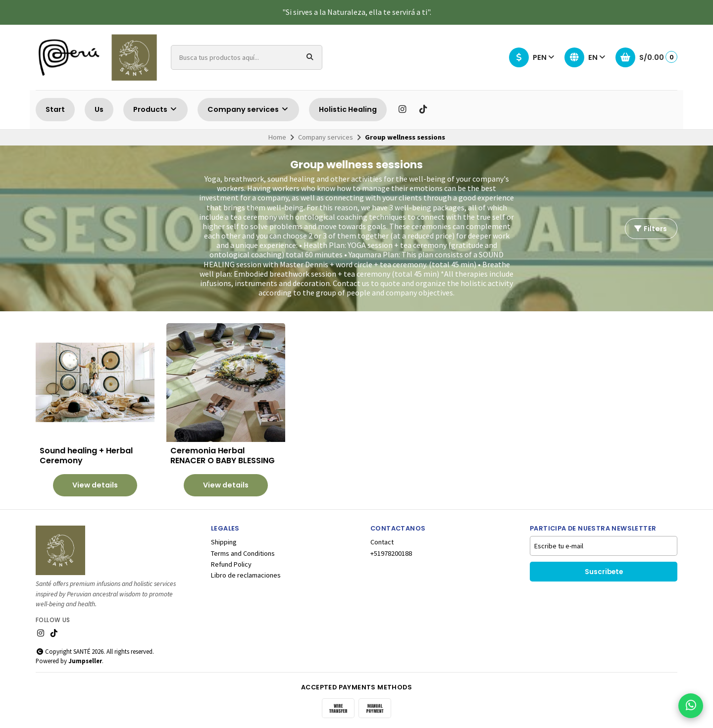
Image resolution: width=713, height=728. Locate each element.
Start (55, 109)
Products (155, 109)
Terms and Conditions (243, 553)
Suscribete (604, 572)
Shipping (224, 542)
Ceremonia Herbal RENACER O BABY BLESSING (223, 456)
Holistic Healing (348, 109)
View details (95, 485)
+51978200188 (391, 553)
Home (277, 137)
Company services (248, 109)
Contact (382, 542)
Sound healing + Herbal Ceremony (86, 456)
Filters (650, 229)
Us (99, 109)
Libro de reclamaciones (246, 575)
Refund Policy (231, 564)
